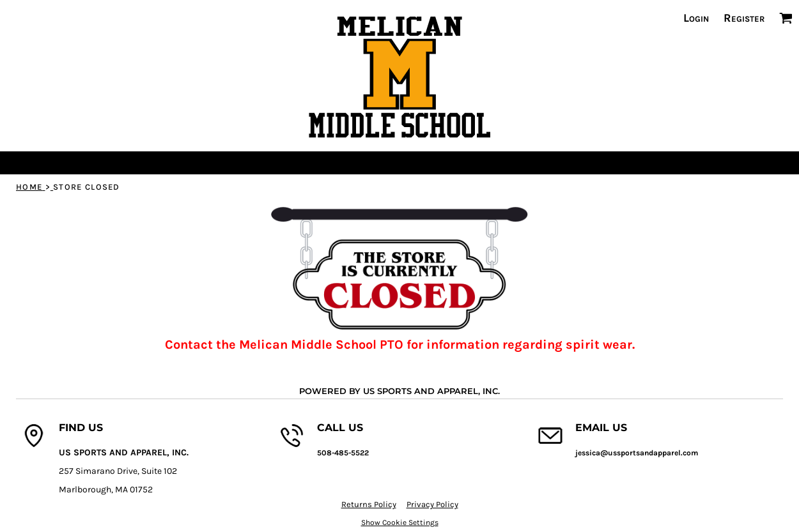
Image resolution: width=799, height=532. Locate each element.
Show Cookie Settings (400, 522)
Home (29, 187)
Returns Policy (369, 504)
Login (696, 18)
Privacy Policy (432, 504)
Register (744, 18)
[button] (786, 18)
